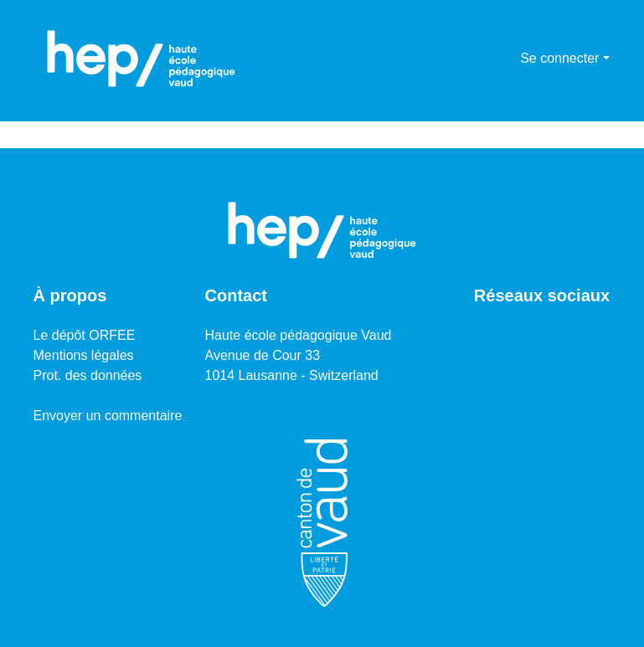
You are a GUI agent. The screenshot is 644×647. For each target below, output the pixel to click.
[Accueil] (142, 59)
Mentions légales (84, 355)
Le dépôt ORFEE (85, 335)
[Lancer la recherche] (480, 59)
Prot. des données (88, 375)
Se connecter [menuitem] (559, 58)
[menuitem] (505, 59)
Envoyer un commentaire (108, 416)
